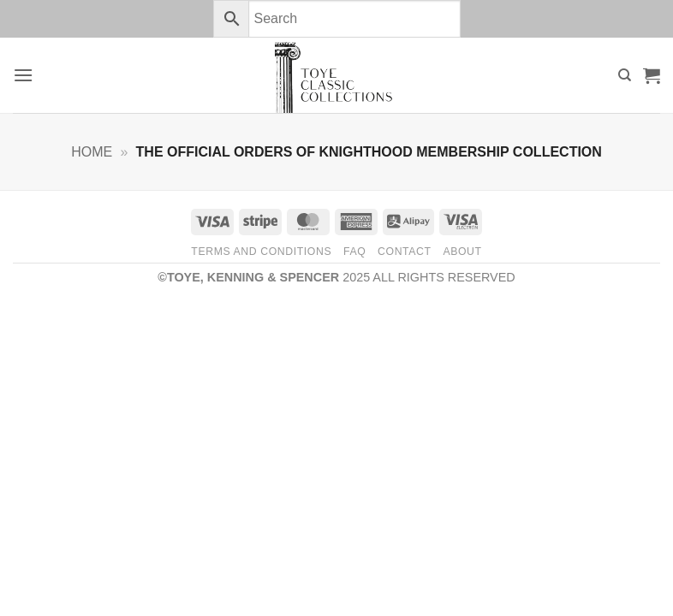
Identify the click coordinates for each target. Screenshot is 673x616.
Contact (405, 252)
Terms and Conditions (261, 252)
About (462, 252)
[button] (23, 75)
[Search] (625, 75)
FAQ (354, 252)
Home (92, 152)
